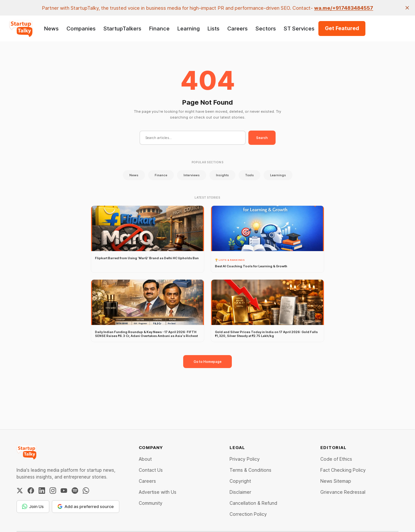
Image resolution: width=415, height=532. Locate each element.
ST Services (299, 29)
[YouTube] (64, 491)
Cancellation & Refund (253, 503)
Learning (189, 29)
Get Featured (342, 28)
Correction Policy (248, 514)
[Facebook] (31, 491)
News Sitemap (336, 481)
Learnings (278, 175)
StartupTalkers (122, 29)
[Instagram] (53, 491)
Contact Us (151, 470)
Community (151, 503)
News (51, 29)
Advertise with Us (158, 492)
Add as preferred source (86, 506)
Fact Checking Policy (343, 470)
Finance (159, 29)
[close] (407, 8)
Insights (222, 175)
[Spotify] (75, 491)
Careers (237, 29)
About (145, 459)
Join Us (33, 506)
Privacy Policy (245, 459)
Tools (249, 175)
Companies (81, 29)
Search (262, 138)
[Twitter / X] (20, 491)
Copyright (240, 481)
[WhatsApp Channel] (86, 491)
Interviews (192, 175)
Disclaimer (240, 492)
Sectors (266, 29)
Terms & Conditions (250, 470)
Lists (213, 29)
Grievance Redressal (343, 492)
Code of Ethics (336, 459)
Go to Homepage (207, 362)
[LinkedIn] (42, 491)
